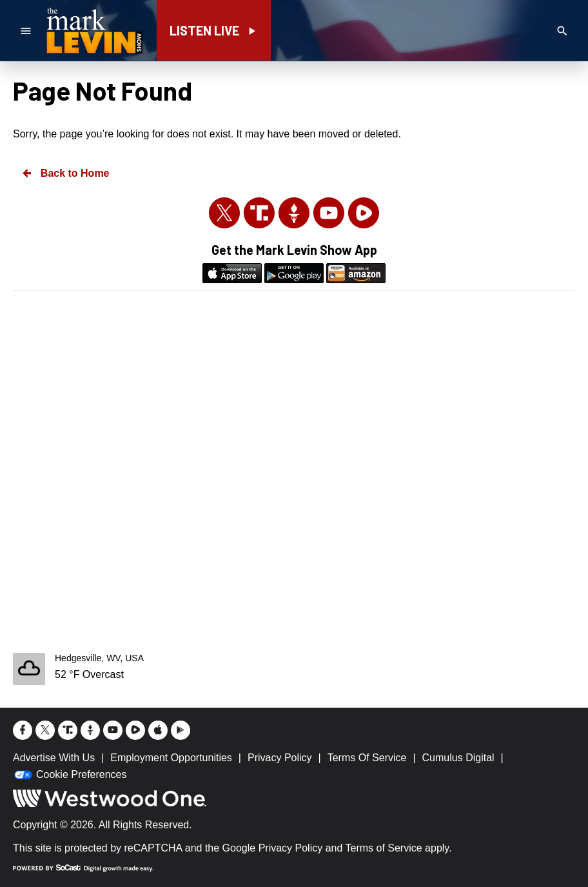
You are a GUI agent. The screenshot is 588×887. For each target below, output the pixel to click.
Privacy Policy (291, 848)
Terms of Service (384, 848)
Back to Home (65, 173)
